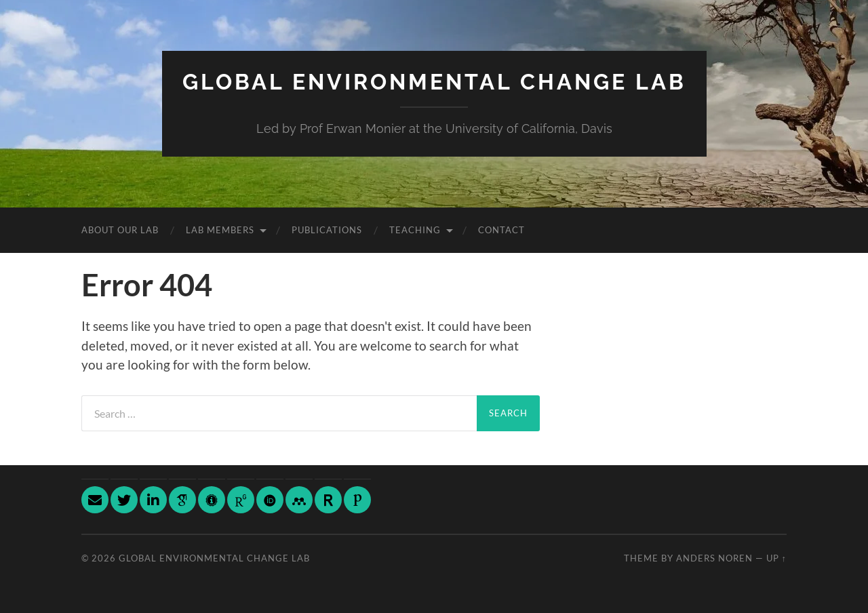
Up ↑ (776, 558)
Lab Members (220, 230)
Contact (501, 230)
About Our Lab (120, 230)
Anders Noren (714, 558)
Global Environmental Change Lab (434, 82)
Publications (327, 230)
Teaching (415, 230)
